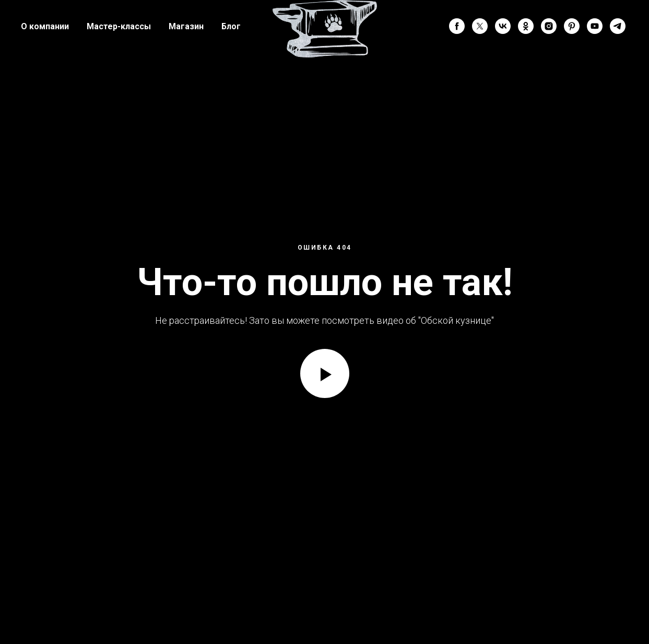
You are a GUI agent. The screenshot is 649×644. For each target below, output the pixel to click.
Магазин (186, 26)
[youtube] (595, 26)
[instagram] (549, 26)
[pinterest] (572, 26)
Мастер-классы (119, 26)
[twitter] (480, 26)
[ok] (526, 26)
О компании (45, 26)
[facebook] (457, 26)
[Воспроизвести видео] (325, 373)
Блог (231, 26)
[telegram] (618, 26)
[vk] (503, 26)
